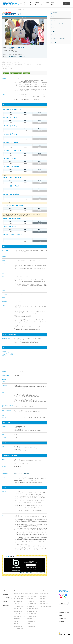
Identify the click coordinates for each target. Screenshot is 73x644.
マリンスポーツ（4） (32, 620)
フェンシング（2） (31, 625)
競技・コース (56, 32)
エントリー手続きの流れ (58, 24)
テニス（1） (30, 628)
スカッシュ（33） (18, 613)
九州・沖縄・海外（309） (46, 610)
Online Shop (6, 609)
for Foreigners (62, 625)
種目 (54, 17)
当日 (54, 28)
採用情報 (60, 620)
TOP (21, 4)
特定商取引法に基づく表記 (64, 617)
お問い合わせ (64, 607)
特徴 (54, 21)
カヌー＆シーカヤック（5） (20, 620)
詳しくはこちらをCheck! (27, 576)
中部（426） (43, 603)
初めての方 (6, 598)
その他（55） (17, 608)
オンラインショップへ (40, 576)
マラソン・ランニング (10, 9)
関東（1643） (43, 600)
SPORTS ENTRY (11, 4)
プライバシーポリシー (63, 611)
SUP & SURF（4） (18, 623)
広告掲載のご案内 (62, 622)
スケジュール (56, 35)
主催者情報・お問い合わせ (59, 39)
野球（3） (16, 625)
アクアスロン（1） (31, 630)
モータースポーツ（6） (32, 618)
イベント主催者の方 (8, 602)
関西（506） (43, 605)
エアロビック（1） (18, 630)
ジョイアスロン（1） (19, 633)
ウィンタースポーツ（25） (33, 613)
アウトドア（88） (31, 605)
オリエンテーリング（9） (33, 615)
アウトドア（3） (31, 623)
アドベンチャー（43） (19, 610)
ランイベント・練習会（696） (21, 600)
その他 (54, 42)
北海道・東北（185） (45, 598)
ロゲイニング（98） (19, 605)
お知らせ (5, 605)
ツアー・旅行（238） (32, 600)
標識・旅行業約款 (62, 614)
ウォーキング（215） (19, 603)
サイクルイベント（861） (33, 598)
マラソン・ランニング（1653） (21, 598)
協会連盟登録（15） (19, 615)
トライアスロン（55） (32, 608)
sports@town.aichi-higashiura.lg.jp (22, 477)
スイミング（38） (31, 610)
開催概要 (55, 13)
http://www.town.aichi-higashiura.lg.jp (17, 57)
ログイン (67, 4)
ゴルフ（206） (30, 603)
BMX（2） (16, 628)
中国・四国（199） (44, 608)
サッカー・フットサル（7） (20, 618)
